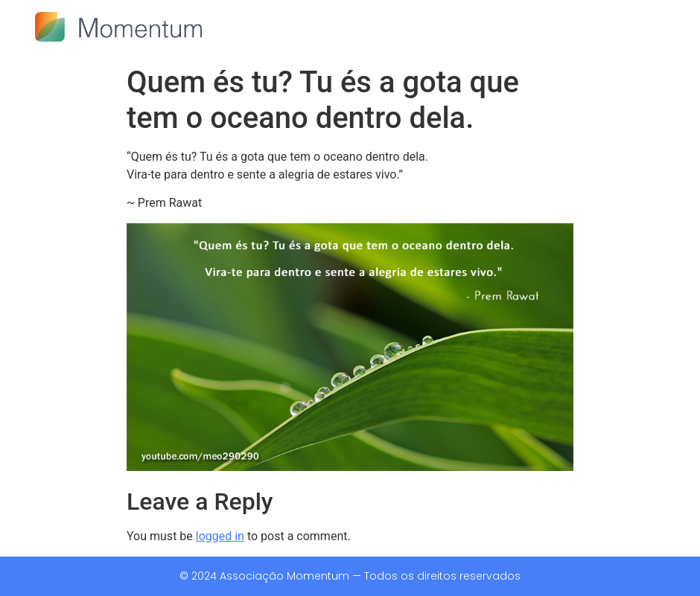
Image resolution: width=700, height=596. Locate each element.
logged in (220, 536)
